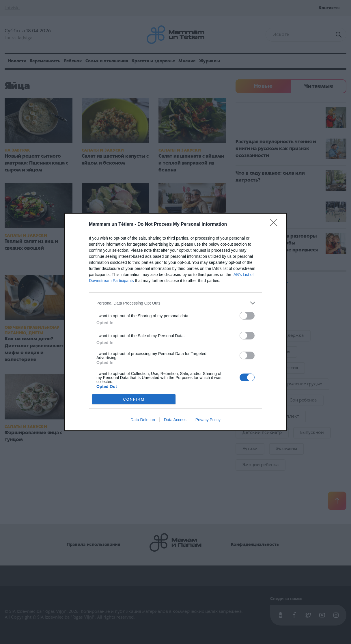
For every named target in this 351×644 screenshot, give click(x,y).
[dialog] (175, 322)
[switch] (247, 316)
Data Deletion (143, 420)
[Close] (275, 225)
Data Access (175, 420)
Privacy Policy (208, 420)
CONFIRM (134, 399)
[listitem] (175, 303)
